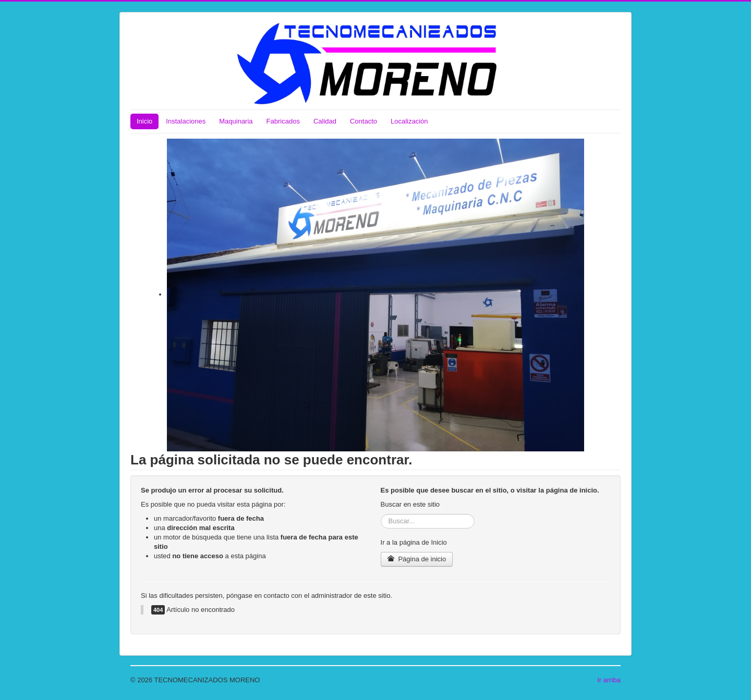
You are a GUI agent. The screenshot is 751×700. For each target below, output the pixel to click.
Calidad (325, 121)
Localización (409, 121)
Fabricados (283, 121)
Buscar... (381, 514)
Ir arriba (609, 680)
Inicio (144, 121)
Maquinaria (236, 121)
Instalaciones (186, 121)
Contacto (364, 121)
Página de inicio (417, 559)
